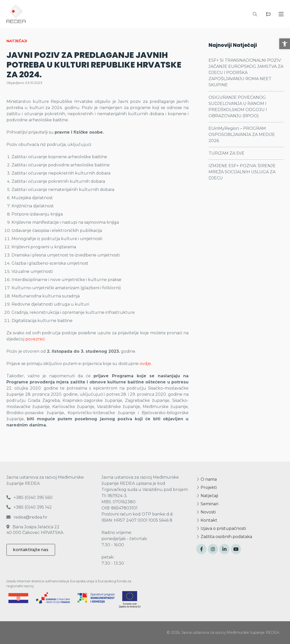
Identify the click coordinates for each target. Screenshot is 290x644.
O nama (206, 479)
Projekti (206, 487)
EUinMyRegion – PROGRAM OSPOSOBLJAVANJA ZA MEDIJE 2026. (242, 135)
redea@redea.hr (27, 517)
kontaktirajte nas (31, 550)
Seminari (207, 504)
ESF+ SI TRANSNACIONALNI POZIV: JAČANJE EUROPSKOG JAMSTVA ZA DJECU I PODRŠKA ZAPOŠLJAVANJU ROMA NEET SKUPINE (246, 73)
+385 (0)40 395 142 (29, 507)
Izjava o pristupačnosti (221, 528)
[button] (285, 44)
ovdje (145, 364)
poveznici (35, 339)
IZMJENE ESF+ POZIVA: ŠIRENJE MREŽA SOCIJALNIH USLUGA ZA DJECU (242, 172)
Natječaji (207, 496)
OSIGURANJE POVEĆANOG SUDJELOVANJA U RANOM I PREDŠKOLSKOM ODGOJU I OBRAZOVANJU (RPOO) (238, 107)
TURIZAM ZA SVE (226, 153)
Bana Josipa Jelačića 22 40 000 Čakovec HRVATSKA (35, 530)
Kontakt (207, 520)
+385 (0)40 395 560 (29, 497)
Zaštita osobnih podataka (224, 537)
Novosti (206, 512)
